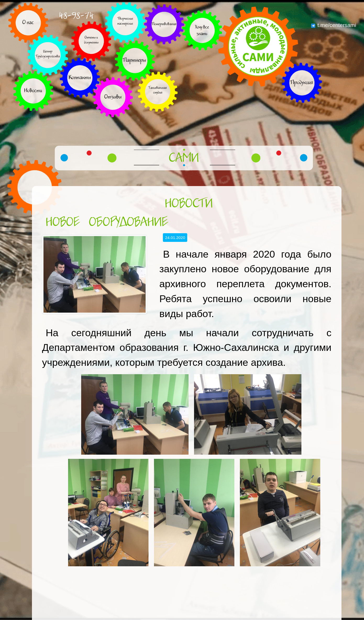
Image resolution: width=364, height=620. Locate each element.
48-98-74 (76, 16)
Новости (189, 204)
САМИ (184, 158)
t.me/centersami (334, 25)
